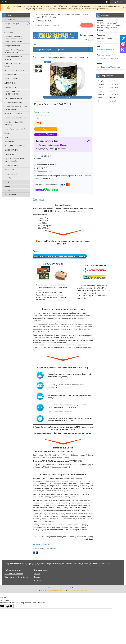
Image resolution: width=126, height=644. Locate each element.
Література (9, 32)
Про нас (8, 186)
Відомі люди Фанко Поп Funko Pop (14, 123)
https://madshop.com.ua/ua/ (108, 58)
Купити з (46, 135)
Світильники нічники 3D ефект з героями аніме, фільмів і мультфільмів (14, 39)
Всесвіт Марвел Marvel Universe (14, 58)
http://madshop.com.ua (106, 50)
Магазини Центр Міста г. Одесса (16, 577)
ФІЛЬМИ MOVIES (11, 75)
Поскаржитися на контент (57, 590)
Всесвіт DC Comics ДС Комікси (13, 65)
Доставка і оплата (12, 194)
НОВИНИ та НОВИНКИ (13, 114)
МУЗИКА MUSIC (11, 87)
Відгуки (7, 190)
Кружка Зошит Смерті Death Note (53, 57)
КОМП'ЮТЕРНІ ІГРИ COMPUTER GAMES (12, 93)
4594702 (8, 178)
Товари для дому (11, 174)
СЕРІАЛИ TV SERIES (12, 79)
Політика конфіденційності (77, 590)
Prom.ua (75, 588)
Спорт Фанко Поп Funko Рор (16, 129)
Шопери (8, 28)
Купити (46, 129)
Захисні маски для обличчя (15, 118)
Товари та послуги (12, 24)
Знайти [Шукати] (87, 25)
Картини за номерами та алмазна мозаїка (14, 160)
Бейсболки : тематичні (13, 103)
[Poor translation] (9, 606)
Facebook (38, 581)
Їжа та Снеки (9, 170)
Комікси (7, 133)
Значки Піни (9, 142)
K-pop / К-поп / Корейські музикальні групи (15, 51)
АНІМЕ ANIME (10, 83)
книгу (77, 478)
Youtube (37, 574)
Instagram (38, 577)
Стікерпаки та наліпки (13, 46)
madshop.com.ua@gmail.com (108, 67)
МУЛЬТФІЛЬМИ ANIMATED (15, 98)
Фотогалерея (10, 19)
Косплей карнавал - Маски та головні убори (16, 108)
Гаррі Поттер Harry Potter (14, 70)
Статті (7, 182)
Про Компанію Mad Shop (14, 574)
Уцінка (7, 137)
